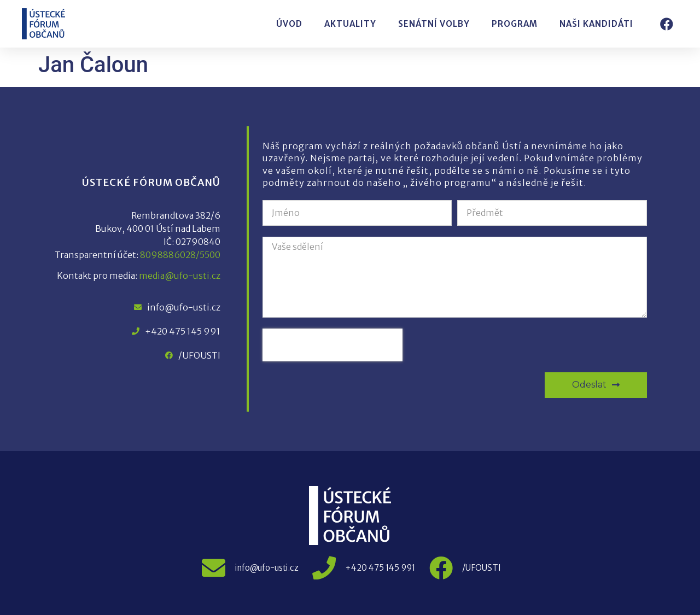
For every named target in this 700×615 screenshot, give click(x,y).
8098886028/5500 (180, 255)
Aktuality (350, 24)
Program (515, 24)
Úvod (289, 24)
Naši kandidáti (596, 24)
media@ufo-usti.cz (180, 276)
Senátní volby (434, 24)
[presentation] (332, 345)
